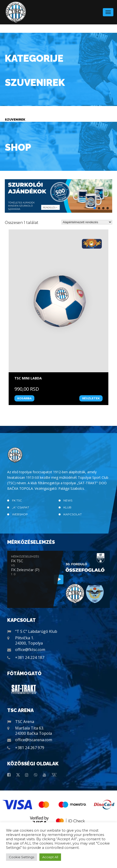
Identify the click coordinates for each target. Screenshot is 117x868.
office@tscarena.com (34, 740)
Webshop (20, 514)
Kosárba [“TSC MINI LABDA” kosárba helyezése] (24, 398)
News (68, 500)
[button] (58, 196)
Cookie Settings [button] (22, 857)
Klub (67, 507)
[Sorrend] (87, 222)
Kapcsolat (73, 514)
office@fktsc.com (30, 650)
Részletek (91, 398)
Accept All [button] (50, 857)
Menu (108, 11)
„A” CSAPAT (21, 507)
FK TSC (17, 500)
